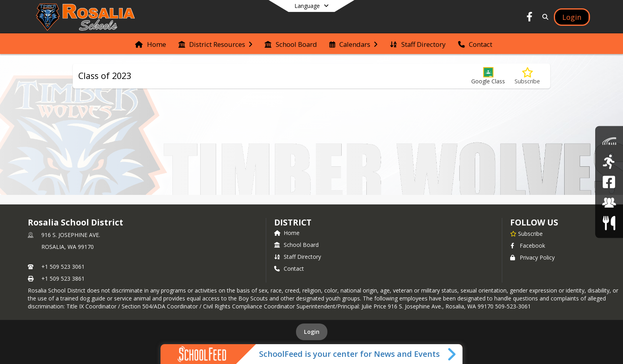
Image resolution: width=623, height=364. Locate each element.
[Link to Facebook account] (530, 18)
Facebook (528, 246)
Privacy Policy (532, 257)
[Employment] (609, 202)
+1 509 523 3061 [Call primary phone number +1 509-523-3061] (63, 267)
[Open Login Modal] (572, 17)
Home (287, 233)
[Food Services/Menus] (609, 223)
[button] (488, 76)
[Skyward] (609, 141)
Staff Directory (298, 257)
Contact (289, 269)
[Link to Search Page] (544, 17)
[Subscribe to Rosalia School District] (526, 233)
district (293, 222)
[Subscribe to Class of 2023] (527, 76)
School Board (296, 245)
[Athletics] (609, 161)
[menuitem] (150, 44)
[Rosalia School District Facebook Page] (609, 182)
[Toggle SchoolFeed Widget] (452, 354)
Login (312, 332)
